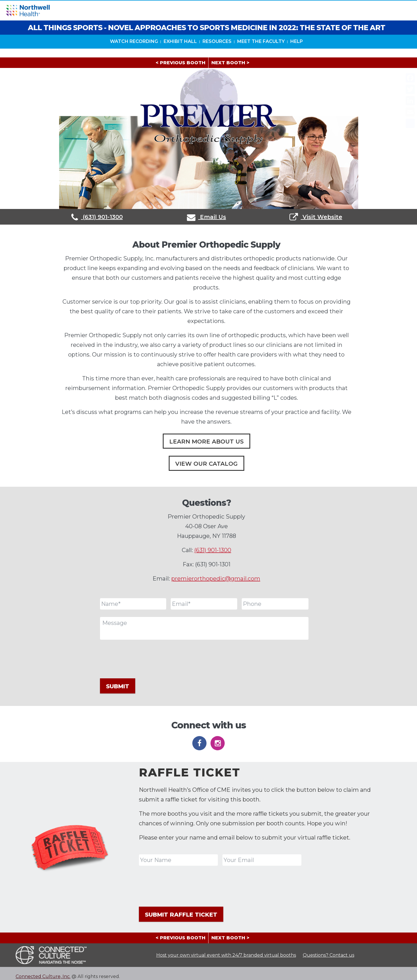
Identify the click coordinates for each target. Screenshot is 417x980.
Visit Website (316, 217)
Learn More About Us (207, 442)
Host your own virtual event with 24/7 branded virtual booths (226, 949)
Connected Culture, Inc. (43, 970)
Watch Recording (134, 51)
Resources (217, 51)
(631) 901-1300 (97, 217)
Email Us (207, 217)
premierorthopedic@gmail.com (216, 579)
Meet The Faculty (261, 51)
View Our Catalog (207, 464)
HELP (297, 51)
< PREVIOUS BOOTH (181, 63)
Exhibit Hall (180, 51)
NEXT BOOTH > (230, 63)
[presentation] (143, 658)
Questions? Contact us (329, 949)
